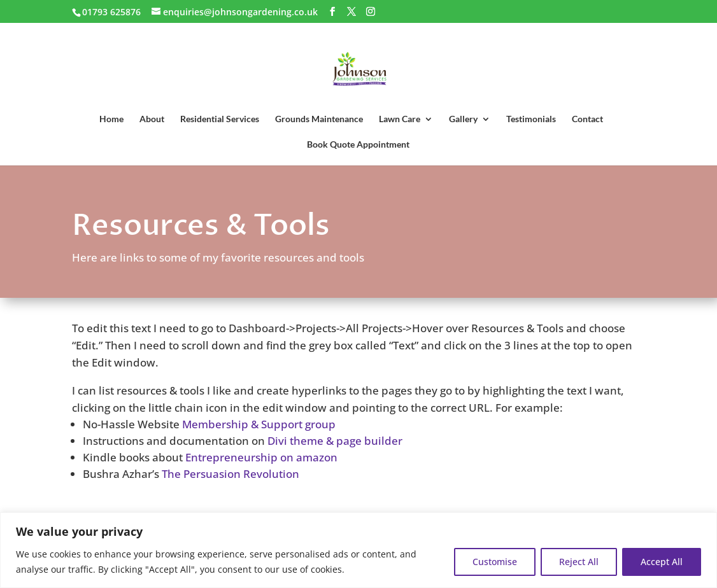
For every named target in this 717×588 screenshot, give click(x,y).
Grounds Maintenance (319, 119)
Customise (495, 562)
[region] (358, 550)
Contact (587, 119)
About (152, 119)
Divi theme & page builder (335, 441)
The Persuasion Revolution (231, 474)
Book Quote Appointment (358, 145)
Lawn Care (400, 119)
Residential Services (220, 119)
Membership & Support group (259, 424)
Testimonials (531, 119)
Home (111, 119)
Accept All (662, 562)
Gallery (463, 119)
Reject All (579, 562)
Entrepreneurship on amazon (261, 457)
